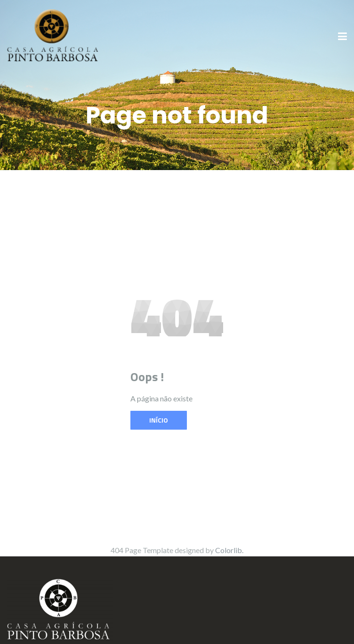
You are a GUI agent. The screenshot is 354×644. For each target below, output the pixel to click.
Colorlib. (229, 550)
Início (159, 420)
